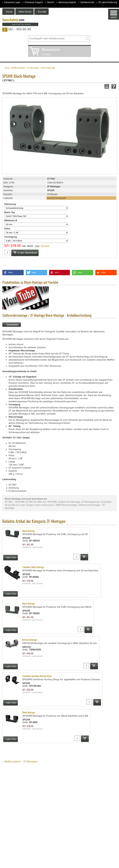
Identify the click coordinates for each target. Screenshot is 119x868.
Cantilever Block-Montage (33, 567)
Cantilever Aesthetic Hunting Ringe (37, 676)
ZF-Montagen (30, 761)
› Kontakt (41, 12)
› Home (9, 12)
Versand (45, 246)
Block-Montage (29, 531)
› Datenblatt (12, 325)
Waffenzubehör (12, 761)
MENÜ (114, 15)
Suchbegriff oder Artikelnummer (47, 38)
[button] (13, 273)
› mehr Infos (11, 558)
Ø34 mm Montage (30, 640)
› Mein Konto (25, 12)
